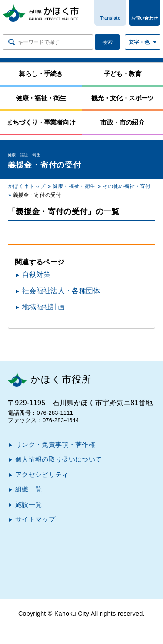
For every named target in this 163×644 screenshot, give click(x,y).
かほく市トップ (27, 186)
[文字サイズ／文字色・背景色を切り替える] (143, 42)
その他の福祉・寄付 (127, 186)
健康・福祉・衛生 (74, 186)
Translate (110, 18)
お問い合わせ (145, 18)
